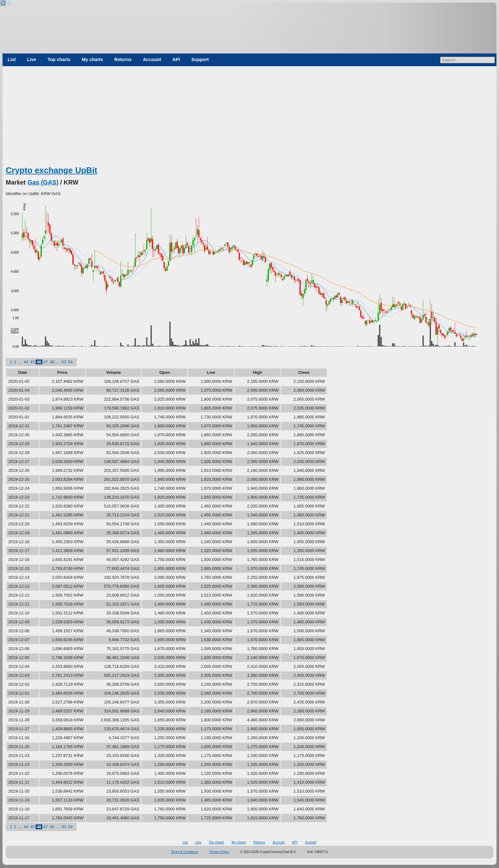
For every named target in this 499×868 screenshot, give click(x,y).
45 (32, 362)
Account (152, 59)
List (12, 59)
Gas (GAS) (43, 182)
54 (70, 362)
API (176, 59)
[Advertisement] (250, 117)
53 (64, 362)
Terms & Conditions (185, 852)
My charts (92, 59)
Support (200, 59)
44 (26, 362)
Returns (123, 59)
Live (32, 59)
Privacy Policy (219, 852)
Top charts (59, 59)
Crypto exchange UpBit (52, 170)
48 (52, 362)
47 (46, 362)
